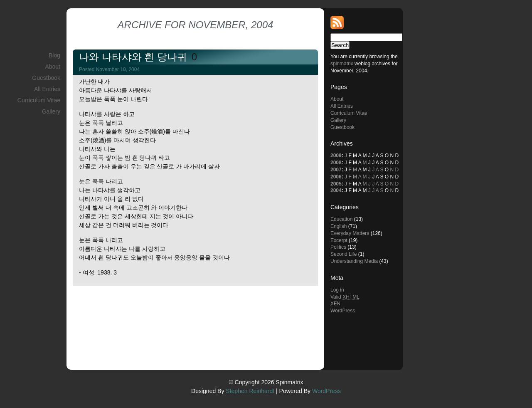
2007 (336, 170)
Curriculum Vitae (39, 100)
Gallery (51, 111)
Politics (338, 247)
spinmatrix (342, 64)
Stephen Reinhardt (250, 391)
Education (341, 219)
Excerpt (339, 240)
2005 (336, 184)
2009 (336, 156)
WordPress (343, 311)
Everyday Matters (350, 233)
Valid (345, 297)
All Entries (47, 89)
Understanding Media (354, 261)
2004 (336, 190)
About (53, 67)
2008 (336, 163)
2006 (336, 177)
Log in (337, 290)
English (339, 226)
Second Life (344, 254)
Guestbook (46, 78)
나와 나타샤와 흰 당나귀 (134, 57)
